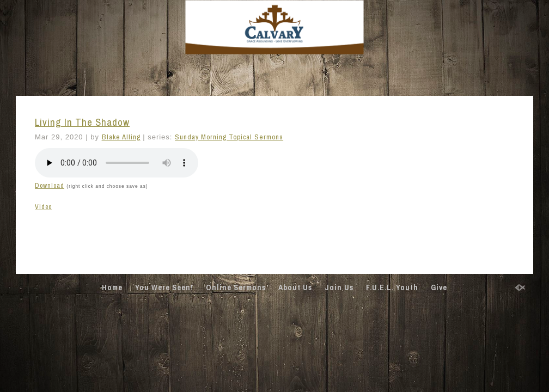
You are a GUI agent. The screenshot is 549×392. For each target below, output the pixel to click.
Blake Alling (121, 137)
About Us (295, 287)
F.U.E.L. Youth (392, 287)
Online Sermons (236, 287)
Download (50, 186)
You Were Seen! (164, 287)
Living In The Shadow (82, 122)
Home (112, 287)
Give (439, 287)
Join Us (339, 287)
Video (43, 207)
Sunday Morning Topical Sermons (229, 137)
